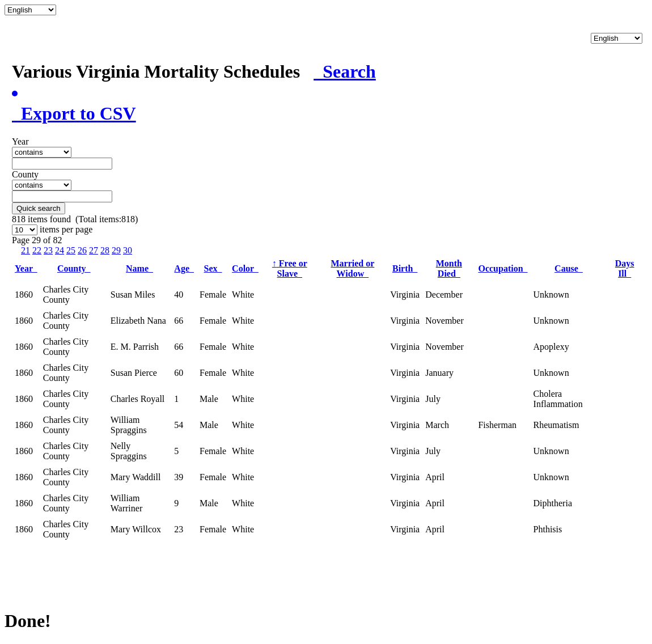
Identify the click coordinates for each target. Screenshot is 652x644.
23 (48, 250)
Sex (213, 268)
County (74, 268)
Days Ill (625, 268)
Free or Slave (290, 268)
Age (184, 268)
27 (94, 250)
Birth (405, 268)
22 (37, 250)
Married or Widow (352, 268)
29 (116, 250)
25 (71, 250)
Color (245, 268)
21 (26, 250)
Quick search (39, 208)
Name (139, 268)
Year (26, 268)
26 (82, 250)
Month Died (449, 268)
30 (128, 250)
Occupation (503, 268)
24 (60, 250)
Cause (569, 268)
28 (105, 250)
